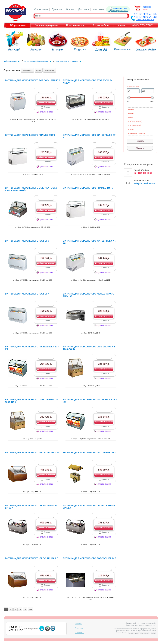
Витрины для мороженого (69, 61)
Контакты (98, 9)
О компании (41, 9)
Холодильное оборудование (38, 61)
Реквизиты (79, 633)
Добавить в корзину (46, 103)
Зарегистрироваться (118, 11)
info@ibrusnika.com (144, 183)
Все (31, 609)
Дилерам (57, 9)
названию (27, 70)
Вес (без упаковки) (134, 121)
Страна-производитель (136, 133)
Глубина (130, 113)
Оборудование (12, 61)
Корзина (147, 7)
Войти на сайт (121, 8)
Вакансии (79, 628)
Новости (78, 624)
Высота (130, 117)
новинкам (50, 70)
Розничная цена (133, 86)
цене (39, 70)
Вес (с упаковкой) (134, 125)
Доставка (83, 9)
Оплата (70, 9)
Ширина (130, 109)
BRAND (130, 129)
